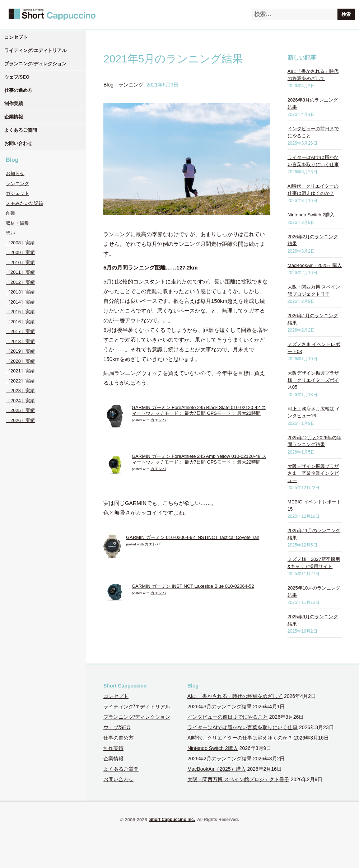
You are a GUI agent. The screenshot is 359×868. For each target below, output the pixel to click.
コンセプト (16, 37)
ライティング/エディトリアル (35, 50)
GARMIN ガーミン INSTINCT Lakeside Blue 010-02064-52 (193, 586)
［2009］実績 (20, 252)
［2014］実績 (20, 302)
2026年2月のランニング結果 (220, 759)
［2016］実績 (20, 322)
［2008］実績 (20, 243)
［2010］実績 (20, 262)
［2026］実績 (20, 420)
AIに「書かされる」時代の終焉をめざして (235, 696)
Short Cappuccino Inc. (172, 820)
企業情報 (14, 117)
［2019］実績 (20, 351)
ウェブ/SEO (17, 77)
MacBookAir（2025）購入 (315, 265)
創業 (10, 213)
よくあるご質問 (21, 130)
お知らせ (15, 173)
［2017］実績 (20, 331)
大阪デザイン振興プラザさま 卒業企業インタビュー (313, 473)
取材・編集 (17, 223)
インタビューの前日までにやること (228, 717)
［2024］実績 (20, 401)
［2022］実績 (20, 381)
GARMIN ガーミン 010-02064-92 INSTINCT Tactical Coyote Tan (193, 537)
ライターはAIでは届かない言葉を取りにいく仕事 (243, 727)
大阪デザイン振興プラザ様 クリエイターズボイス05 (313, 380)
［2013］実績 (20, 292)
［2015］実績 (20, 312)
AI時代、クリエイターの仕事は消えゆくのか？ (240, 738)
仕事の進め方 (18, 90)
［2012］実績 (20, 282)
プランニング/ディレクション (35, 64)
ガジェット (17, 193)
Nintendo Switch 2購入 (311, 215)
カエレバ (158, 420)
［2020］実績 (20, 361)
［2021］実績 (20, 371)
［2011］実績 (20, 272)
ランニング (17, 184)
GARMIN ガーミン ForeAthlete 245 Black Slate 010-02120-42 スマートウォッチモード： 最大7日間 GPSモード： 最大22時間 (199, 410)
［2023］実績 (20, 391)
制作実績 (14, 104)
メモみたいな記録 (24, 203)
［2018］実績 (20, 341)
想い (10, 233)
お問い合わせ (18, 143)
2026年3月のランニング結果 (220, 707)
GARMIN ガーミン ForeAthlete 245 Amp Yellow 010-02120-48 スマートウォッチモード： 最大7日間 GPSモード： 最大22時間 (199, 459)
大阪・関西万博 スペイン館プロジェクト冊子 (238, 779)
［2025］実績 (20, 410)
